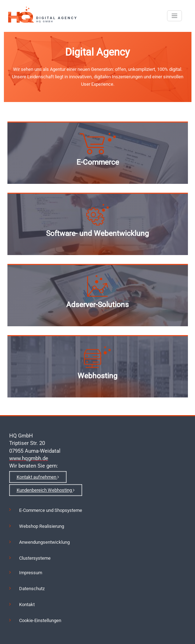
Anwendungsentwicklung (44, 542)
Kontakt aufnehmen (38, 477)
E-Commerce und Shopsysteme (51, 510)
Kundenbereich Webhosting (46, 490)
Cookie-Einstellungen (40, 620)
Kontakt (27, 605)
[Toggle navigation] (174, 16)
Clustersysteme (35, 558)
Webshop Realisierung (42, 526)
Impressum (31, 573)
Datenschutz (32, 589)
